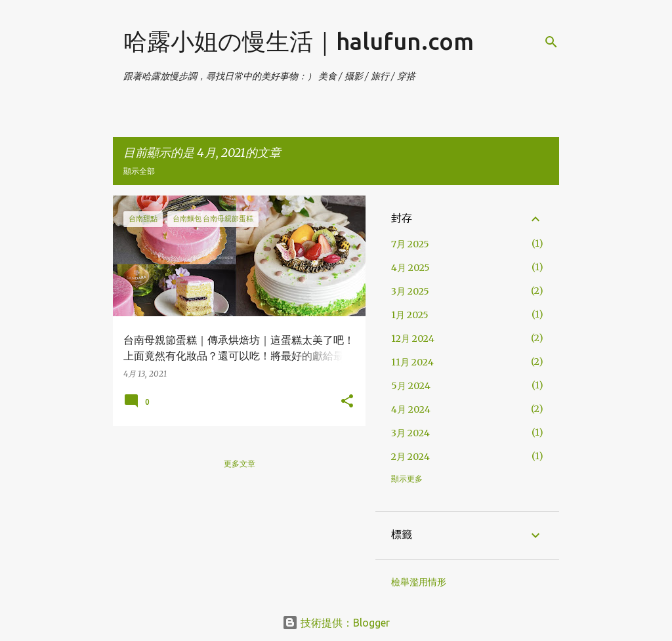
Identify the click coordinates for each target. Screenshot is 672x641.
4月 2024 (411, 409)
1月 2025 (410, 315)
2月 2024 (410, 457)
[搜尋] (551, 42)
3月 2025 (410, 291)
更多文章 (240, 464)
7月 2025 (410, 244)
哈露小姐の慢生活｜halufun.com (299, 41)
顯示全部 (139, 171)
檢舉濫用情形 (419, 582)
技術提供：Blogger (336, 623)
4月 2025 (410, 268)
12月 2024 (413, 339)
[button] (347, 402)
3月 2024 (410, 433)
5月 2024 (411, 386)
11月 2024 (412, 362)
